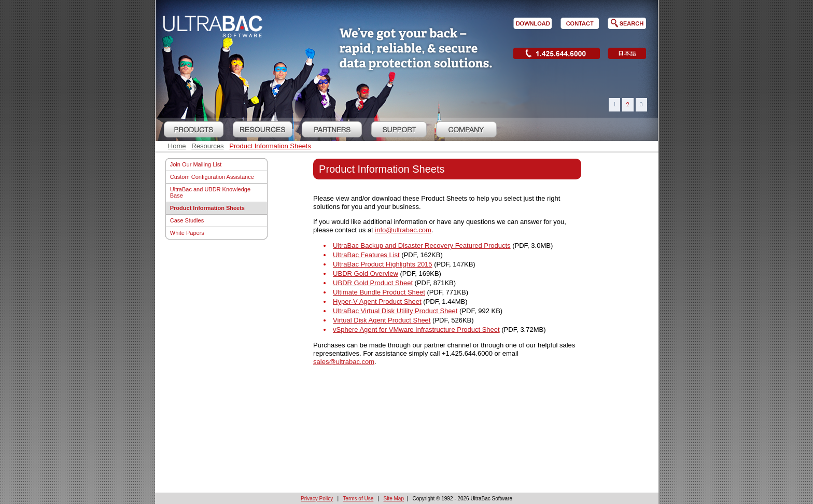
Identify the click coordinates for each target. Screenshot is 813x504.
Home (177, 146)
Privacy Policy (317, 499)
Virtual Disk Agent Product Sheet (382, 320)
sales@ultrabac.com (344, 362)
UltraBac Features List (366, 255)
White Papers (187, 233)
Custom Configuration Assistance (212, 177)
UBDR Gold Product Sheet (373, 283)
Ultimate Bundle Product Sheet (379, 292)
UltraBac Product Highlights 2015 (383, 264)
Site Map (394, 499)
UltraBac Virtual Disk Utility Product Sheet (395, 311)
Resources (207, 146)
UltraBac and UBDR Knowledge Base (210, 192)
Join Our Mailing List (196, 164)
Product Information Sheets (270, 146)
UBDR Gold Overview (366, 274)
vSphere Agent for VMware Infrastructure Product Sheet (416, 330)
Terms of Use (358, 499)
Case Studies (187, 220)
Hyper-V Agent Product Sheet (377, 302)
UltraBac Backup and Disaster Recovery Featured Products (422, 246)
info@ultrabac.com (403, 230)
